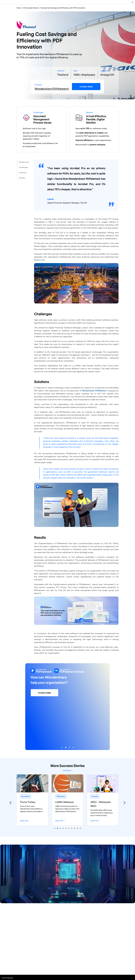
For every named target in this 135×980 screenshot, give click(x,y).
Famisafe (95, 796)
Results (22, 178)
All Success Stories (31, 8)
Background (24, 162)
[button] (62, 747)
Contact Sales (86, 87)
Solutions (23, 173)
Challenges (24, 167)
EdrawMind (26, 796)
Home (19, 8)
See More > (67, 770)
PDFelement (61, 796)
